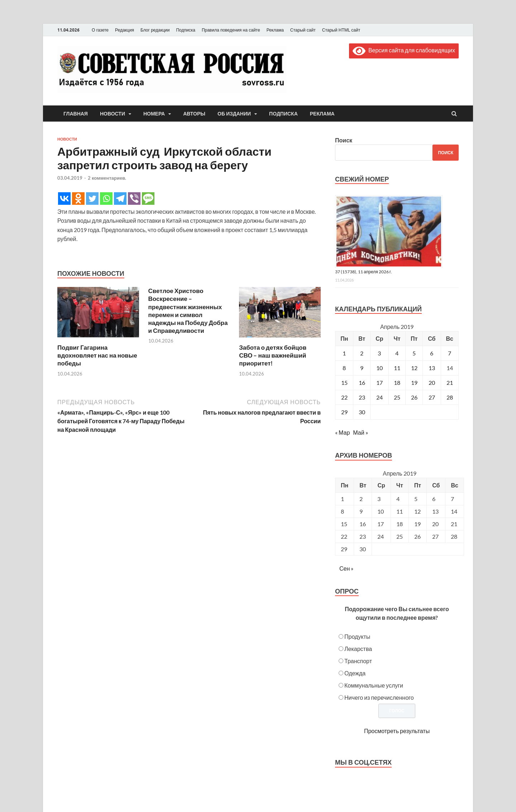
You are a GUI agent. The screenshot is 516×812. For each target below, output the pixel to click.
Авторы (194, 114)
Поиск (344, 140)
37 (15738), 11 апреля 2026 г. (364, 272)
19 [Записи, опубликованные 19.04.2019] (414, 383)
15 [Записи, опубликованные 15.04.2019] (344, 383)
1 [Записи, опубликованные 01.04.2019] (344, 353)
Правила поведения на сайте (231, 30)
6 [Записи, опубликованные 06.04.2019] (432, 353)
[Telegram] (120, 199)
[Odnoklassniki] (78, 199)
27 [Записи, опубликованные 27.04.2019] (432, 397)
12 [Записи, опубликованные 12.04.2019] (414, 368)
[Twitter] (92, 199)
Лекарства (358, 649)
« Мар (342, 432)
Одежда (355, 673)
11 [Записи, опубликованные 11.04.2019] (397, 368)
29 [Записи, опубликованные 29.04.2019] (344, 412)
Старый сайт (303, 30)
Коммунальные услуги (374, 685)
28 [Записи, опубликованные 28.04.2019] (450, 397)
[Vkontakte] (64, 199)
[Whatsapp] (106, 199)
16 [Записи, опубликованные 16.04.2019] (362, 383)
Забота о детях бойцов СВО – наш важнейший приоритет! (273, 355)
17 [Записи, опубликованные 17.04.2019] (379, 383)
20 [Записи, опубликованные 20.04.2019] (432, 383)
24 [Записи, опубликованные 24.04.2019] (379, 397)
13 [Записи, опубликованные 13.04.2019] (432, 368)
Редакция (125, 30)
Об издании (234, 114)
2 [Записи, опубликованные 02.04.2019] (362, 353)
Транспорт (358, 661)
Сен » (346, 568)
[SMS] (148, 199)
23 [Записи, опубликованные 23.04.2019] (362, 397)
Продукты (357, 636)
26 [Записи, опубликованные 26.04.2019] (414, 397)
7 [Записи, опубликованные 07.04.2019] (450, 353)
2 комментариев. (107, 178)
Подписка (185, 30)
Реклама (275, 30)
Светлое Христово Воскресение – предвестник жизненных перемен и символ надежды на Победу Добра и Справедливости (188, 310)
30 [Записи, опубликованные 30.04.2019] (362, 412)
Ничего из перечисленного (379, 697)
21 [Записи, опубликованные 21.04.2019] (450, 383)
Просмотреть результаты (397, 731)
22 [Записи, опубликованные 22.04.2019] (344, 397)
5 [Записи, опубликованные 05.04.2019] (414, 353)
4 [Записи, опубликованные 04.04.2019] (397, 353)
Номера (154, 114)
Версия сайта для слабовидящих (404, 50)
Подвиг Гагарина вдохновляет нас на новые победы (97, 355)
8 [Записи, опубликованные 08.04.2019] (344, 368)
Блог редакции (155, 30)
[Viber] (134, 199)
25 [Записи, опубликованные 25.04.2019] (397, 397)
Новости (113, 114)
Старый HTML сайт (341, 30)
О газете (100, 30)
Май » (360, 432)
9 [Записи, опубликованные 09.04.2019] (362, 368)
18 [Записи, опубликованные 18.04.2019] (397, 383)
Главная (76, 114)
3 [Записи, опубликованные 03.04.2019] (379, 353)
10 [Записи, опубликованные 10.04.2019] (379, 368)
